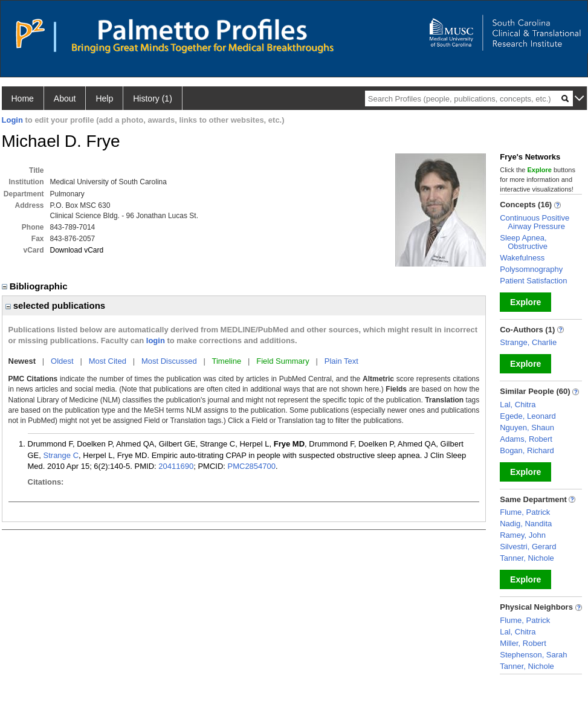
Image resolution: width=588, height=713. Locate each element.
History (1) (153, 98)
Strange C (61, 455)
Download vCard (77, 250)
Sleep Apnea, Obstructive (524, 242)
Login (12, 120)
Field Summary (283, 361)
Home (23, 98)
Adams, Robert (526, 439)
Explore (525, 302)
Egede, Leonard (528, 416)
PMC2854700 (252, 466)
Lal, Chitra (518, 405)
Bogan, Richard (527, 450)
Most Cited (108, 361)
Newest (22, 361)
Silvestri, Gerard (528, 547)
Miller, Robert (523, 643)
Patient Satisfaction (533, 281)
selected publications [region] (56, 305)
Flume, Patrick (525, 512)
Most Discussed (169, 361)
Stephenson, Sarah (533, 655)
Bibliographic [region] (36, 286)
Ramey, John (523, 535)
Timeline (227, 361)
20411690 (176, 466)
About (65, 98)
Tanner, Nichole (527, 558)
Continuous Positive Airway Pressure (535, 222)
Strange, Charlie (528, 342)
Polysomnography (531, 269)
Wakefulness (522, 258)
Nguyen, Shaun (527, 427)
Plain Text (341, 361)
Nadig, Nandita (526, 524)
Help (104, 98)
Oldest (62, 361)
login (156, 340)
